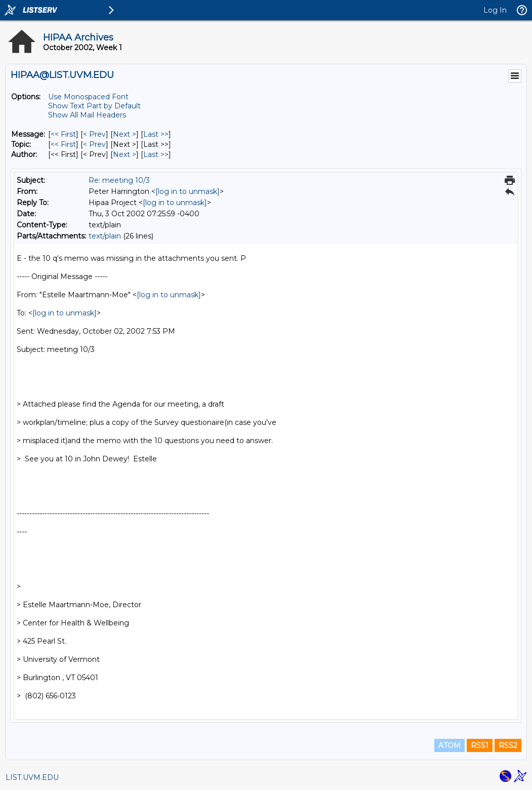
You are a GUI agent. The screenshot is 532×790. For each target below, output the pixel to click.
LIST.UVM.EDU (32, 777)
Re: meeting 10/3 (119, 180)
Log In (495, 10)
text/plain (105, 236)
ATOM (449, 745)
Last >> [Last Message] (156, 134)
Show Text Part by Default (94, 106)
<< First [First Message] (63, 134)
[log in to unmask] (188, 191)
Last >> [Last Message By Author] (156, 154)
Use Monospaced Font (88, 97)
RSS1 (480, 745)
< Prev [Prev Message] (94, 134)
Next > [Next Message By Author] (125, 154)
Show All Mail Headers (87, 115)
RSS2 (508, 745)
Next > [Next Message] (125, 134)
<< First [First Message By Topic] (63, 144)
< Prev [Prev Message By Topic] (94, 144)
